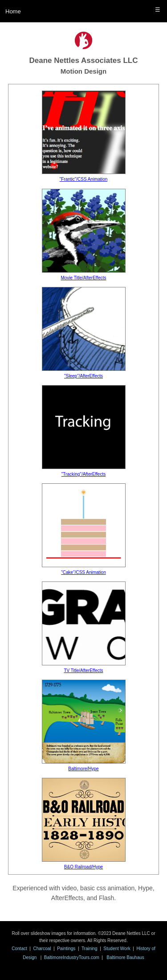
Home (13, 11)
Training (90, 949)
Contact (19, 949)
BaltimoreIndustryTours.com (72, 957)
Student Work (117, 949)
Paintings (66, 949)
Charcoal (42, 949)
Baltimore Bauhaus (125, 957)
